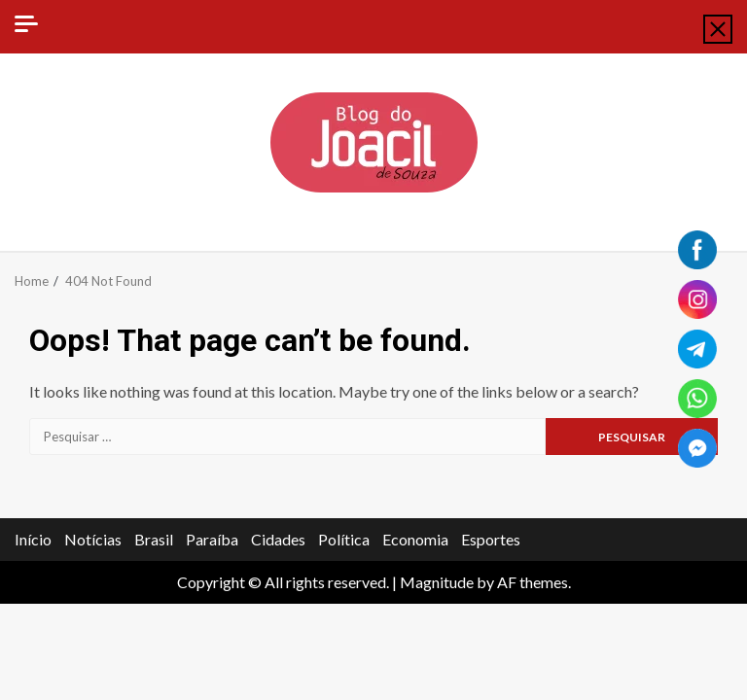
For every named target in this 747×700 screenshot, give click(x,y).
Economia (415, 539)
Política (344, 539)
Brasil (154, 539)
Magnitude (437, 582)
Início (33, 539)
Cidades (278, 539)
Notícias (93, 539)
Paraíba (212, 539)
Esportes (491, 539)
